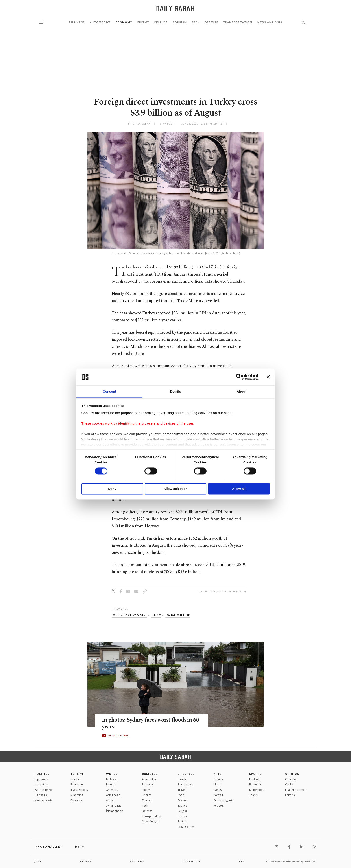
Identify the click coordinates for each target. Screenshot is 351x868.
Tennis (253, 795)
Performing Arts (224, 800)
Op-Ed (289, 784)
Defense (212, 22)
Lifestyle (186, 774)
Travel (182, 790)
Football (254, 779)
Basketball (256, 784)
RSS (241, 861)
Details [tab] (175, 391)
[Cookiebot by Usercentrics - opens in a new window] (239, 377)
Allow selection (175, 489)
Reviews (219, 806)
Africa (110, 800)
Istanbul (75, 779)
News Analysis (270, 22)
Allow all (239, 489)
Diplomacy (41, 779)
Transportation (238, 22)
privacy (86, 861)
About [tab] (242, 391)
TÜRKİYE (77, 774)
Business (77, 22)
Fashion (183, 800)
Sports (256, 774)
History (182, 816)
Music (217, 784)
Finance (161, 22)
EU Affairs (41, 795)
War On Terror (44, 790)
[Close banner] (268, 377)
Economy (124, 22)
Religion (183, 811)
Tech (196, 22)
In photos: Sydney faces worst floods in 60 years (151, 723)
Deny (112, 489)
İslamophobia (115, 811)
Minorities (77, 795)
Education (77, 784)
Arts (218, 774)
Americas (112, 790)
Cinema (218, 779)
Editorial (290, 795)
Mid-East (111, 779)
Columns (291, 779)
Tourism (180, 22)
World (112, 774)
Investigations (79, 790)
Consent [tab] (110, 391)
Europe (111, 784)
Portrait (218, 795)
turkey (156, 615)
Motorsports (257, 790)
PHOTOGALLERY (118, 736)
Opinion (292, 774)
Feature (182, 821)
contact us (191, 861)
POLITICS (42, 774)
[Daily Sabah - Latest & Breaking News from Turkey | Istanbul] (175, 8)
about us (137, 861)
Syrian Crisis (114, 806)
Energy (143, 22)
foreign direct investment (129, 615)
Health (182, 779)
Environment (186, 784)
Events (218, 790)
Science (182, 806)
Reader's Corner (295, 790)
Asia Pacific (113, 795)
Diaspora (76, 800)
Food (181, 795)
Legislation (41, 784)
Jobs (38, 861)
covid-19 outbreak (178, 615)
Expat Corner (186, 827)
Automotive (100, 22)
